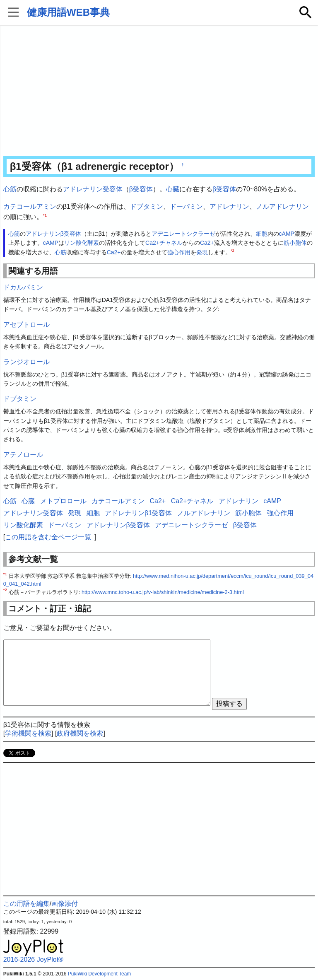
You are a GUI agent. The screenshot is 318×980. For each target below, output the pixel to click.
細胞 (262, 234)
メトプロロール (63, 501)
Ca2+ (207, 243)
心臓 (173, 189)
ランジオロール (26, 362)
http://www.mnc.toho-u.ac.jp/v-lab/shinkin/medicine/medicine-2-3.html (163, 592)
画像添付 (65, 904)
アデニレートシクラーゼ (183, 234)
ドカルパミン (23, 287)
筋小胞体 (295, 243)
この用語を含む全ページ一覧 (48, 537)
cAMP (287, 234)
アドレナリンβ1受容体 (138, 513)
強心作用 (179, 252)
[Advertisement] (159, 91)
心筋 (10, 189)
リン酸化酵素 (82, 243)
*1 (45, 215)
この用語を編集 (26, 904)
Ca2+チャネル (164, 243)
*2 (233, 251)
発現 (202, 252)
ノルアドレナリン (282, 206)
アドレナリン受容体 (93, 189)
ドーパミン (186, 206)
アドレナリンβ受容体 (53, 234)
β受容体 (141, 189)
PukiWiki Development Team (100, 974)
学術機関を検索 (28, 733)
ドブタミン (147, 206)
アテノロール (23, 455)
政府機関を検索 (80, 733)
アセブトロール (26, 325)
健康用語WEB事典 (68, 12)
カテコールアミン (30, 206)
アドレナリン (229, 206)
